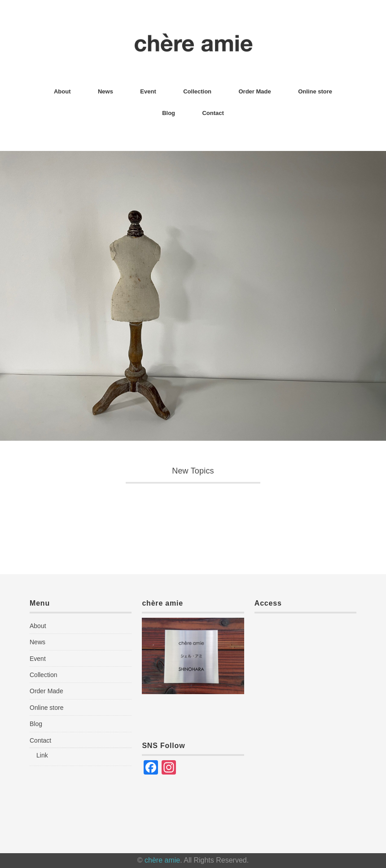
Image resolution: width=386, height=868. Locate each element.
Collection (197, 91)
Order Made (255, 91)
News (105, 91)
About (62, 91)
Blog (169, 113)
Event (148, 91)
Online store (315, 91)
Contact (213, 113)
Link (42, 755)
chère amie (162, 860)
